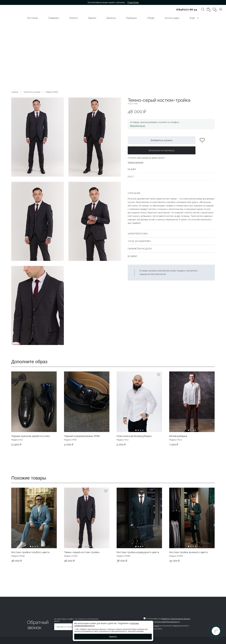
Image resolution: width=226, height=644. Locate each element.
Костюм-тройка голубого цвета (30, 552)
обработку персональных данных (176, 619)
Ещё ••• (194, 18)
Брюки (92, 18)
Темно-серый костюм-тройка (82, 552)
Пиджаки (54, 18)
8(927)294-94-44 (138, 126)
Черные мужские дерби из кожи (30, 436)
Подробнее (133, 2)
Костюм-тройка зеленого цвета (188, 552)
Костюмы (33, 18)
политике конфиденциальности (166, 622)
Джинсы (111, 18)
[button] (211, 409)
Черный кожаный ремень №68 (82, 436)
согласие (155, 626)
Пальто (74, 18)
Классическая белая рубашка (134, 436)
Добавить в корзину (162, 140)
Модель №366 (52, 92)
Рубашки (131, 18)
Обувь (151, 18)
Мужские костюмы (32, 92)
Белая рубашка (178, 436)
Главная (15, 92)
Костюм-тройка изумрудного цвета (138, 552)
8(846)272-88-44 (187, 10)
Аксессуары (172, 18)
